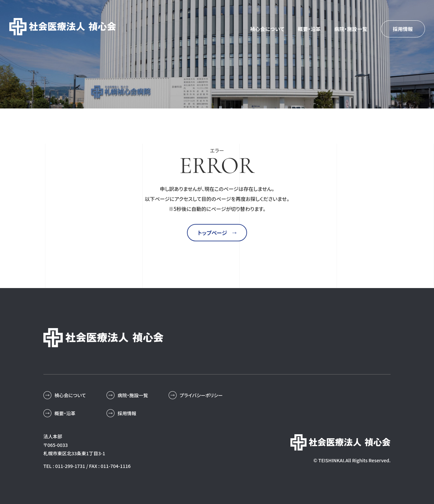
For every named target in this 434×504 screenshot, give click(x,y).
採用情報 (403, 29)
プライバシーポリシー (201, 395)
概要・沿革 (309, 29)
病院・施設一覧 (351, 29)
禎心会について (267, 29)
